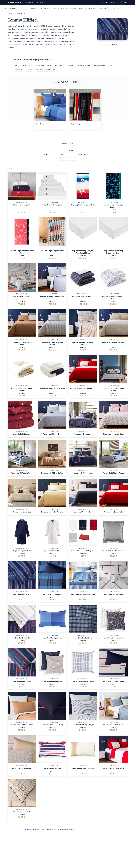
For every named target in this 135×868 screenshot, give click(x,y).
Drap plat (71, 65)
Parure (111, 65)
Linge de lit (19, 70)
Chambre (34, 8)
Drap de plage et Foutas (43, 65)
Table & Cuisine (46, 8)
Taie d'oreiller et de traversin (46, 70)
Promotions (103, 8)
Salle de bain (59, 8)
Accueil (10, 14)
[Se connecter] (115, 8)
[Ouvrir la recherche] (111, 8)
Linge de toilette (100, 65)
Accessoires (71, 8)
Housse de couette (84, 65)
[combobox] (49, 154)
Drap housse (59, 65)
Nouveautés (92, 8)
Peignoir (29, 70)
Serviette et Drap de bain (23, 65)
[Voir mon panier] (119, 8)
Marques (82, 8)
